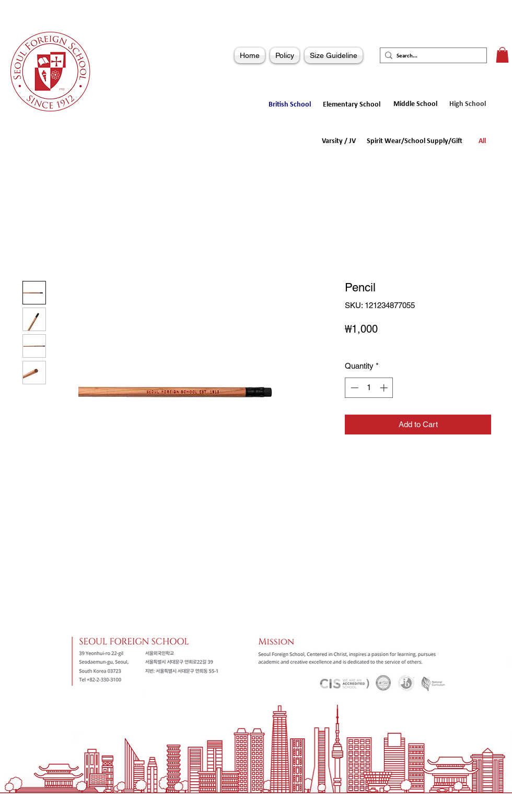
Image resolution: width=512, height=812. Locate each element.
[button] (502, 55)
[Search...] (430, 56)
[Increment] (385, 388)
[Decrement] (353, 388)
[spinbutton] (369, 388)
